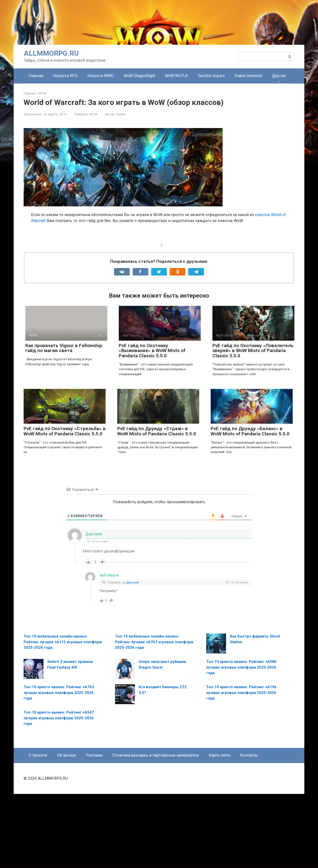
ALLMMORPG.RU (51, 53)
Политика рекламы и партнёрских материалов (156, 829)
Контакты (249, 829)
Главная (36, 76)
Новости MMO (101, 76)
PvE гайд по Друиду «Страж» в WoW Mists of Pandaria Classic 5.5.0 (157, 505)
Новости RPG (65, 76)
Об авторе (67, 829)
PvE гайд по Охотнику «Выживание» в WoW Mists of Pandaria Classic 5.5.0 (152, 425)
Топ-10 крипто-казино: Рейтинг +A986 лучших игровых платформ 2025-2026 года (241, 741)
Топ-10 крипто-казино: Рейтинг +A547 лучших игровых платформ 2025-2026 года (59, 792)
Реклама (94, 829)
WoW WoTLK (176, 76)
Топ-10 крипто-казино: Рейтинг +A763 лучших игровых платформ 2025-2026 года (59, 767)
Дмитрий (132, 657)
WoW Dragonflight (139, 76)
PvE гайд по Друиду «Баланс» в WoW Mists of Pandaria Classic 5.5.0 (250, 505)
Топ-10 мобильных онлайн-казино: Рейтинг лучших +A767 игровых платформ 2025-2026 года (154, 716)
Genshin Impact (211, 76)
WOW (93, 114)
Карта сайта (219, 829)
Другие (279, 76)
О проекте (38, 829)
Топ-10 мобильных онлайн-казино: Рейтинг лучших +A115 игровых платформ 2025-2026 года (63, 716)
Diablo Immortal (248, 76)
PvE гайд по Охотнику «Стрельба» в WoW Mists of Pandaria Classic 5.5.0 (65, 505)
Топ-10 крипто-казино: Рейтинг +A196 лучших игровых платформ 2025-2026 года (241, 767)
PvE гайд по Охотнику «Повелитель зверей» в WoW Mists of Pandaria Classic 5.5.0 (253, 425)
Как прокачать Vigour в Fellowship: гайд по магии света (64, 422)
